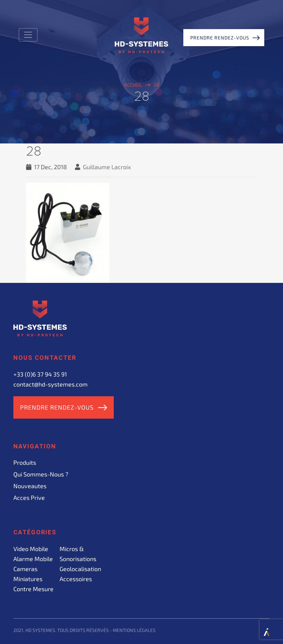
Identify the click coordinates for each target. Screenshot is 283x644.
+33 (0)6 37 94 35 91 (40, 374)
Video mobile (31, 549)
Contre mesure (33, 589)
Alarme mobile (33, 559)
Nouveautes (30, 486)
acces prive (29, 498)
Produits (25, 462)
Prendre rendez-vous (220, 38)
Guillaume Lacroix (107, 167)
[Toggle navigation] (28, 35)
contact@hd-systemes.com (51, 384)
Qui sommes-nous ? (41, 474)
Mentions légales (134, 630)
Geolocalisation (80, 569)
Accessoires (76, 579)
